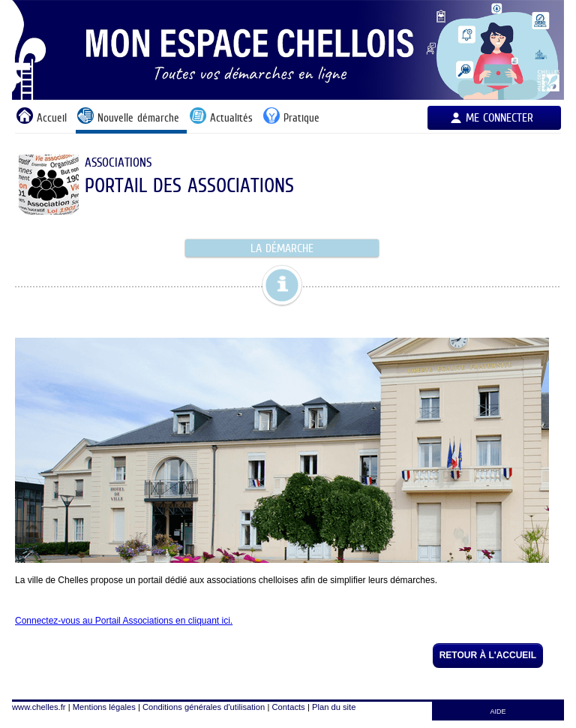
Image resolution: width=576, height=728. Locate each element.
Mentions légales (104, 707)
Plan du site (334, 707)
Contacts (289, 707)
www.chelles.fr (39, 707)
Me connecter (499, 117)
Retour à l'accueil (488, 655)
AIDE (498, 711)
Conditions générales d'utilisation (204, 707)
